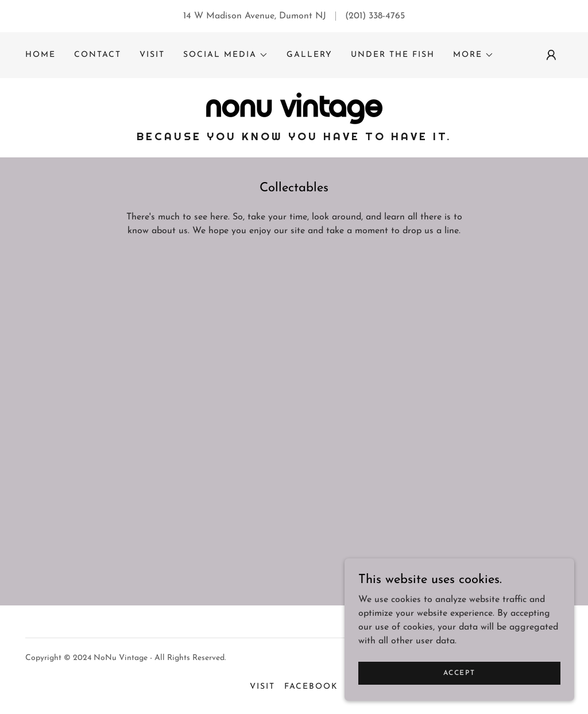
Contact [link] (98, 55)
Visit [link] (152, 55)
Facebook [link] (311, 687)
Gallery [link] (310, 55)
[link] (294, 108)
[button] (226, 55)
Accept (459, 673)
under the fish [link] (393, 55)
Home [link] (40, 55)
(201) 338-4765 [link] (375, 16)
